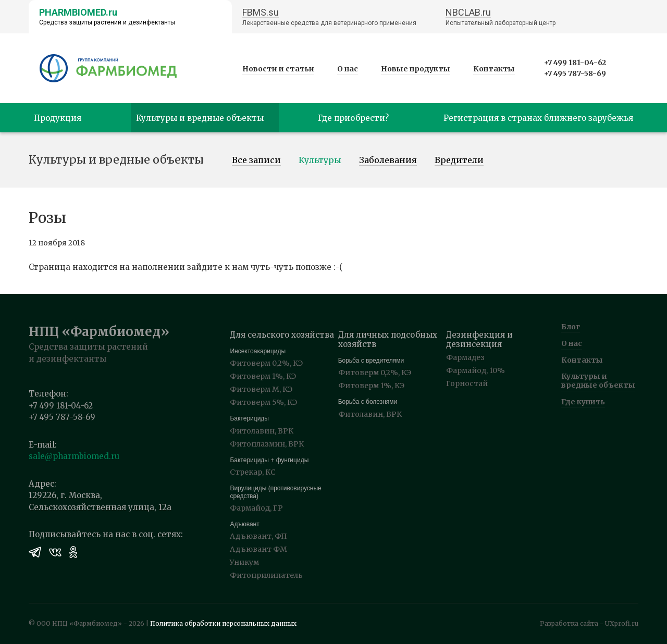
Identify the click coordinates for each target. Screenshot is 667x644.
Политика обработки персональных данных (223, 623)
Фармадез (465, 357)
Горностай (467, 383)
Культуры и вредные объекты (598, 381)
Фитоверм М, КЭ (261, 389)
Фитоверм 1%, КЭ (263, 376)
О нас (348, 69)
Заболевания (388, 160)
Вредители (459, 160)
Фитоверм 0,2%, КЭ (266, 363)
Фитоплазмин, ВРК (267, 444)
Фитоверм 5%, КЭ (263, 402)
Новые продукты (416, 69)
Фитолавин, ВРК (262, 431)
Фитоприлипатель (266, 575)
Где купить (583, 402)
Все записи (256, 160)
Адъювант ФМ (258, 549)
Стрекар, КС (253, 472)
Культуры (320, 160)
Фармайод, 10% (475, 370)
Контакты (494, 69)
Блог (571, 327)
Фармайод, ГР (256, 508)
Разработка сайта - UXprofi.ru (589, 623)
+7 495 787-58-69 (575, 73)
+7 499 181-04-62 (575, 63)
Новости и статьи (278, 69)
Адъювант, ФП (258, 536)
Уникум (244, 562)
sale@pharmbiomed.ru (74, 456)
